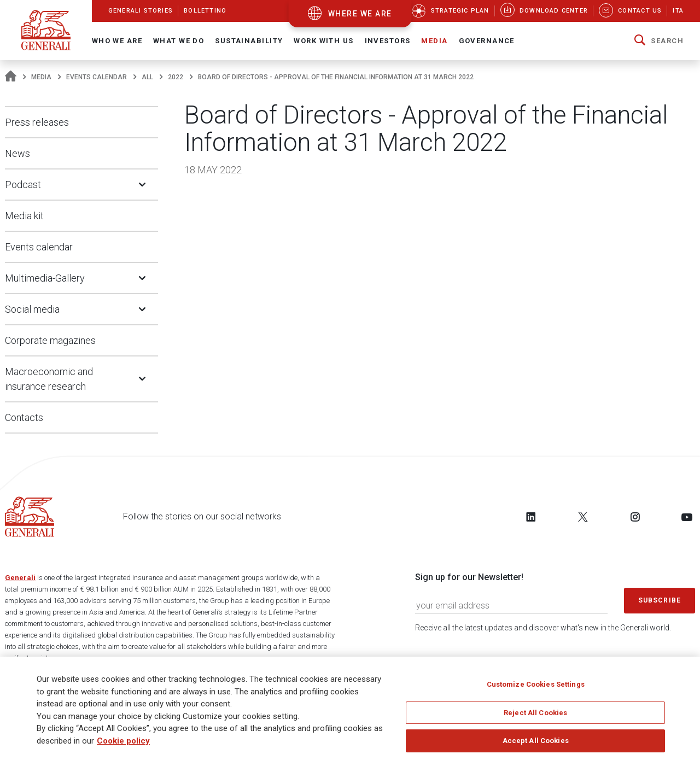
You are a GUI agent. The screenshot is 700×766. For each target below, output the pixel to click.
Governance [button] (487, 41)
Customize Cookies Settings (536, 688)
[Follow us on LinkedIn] (531, 517)
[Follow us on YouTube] (687, 517)
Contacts (24, 417)
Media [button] (434, 41)
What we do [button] (179, 41)
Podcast (23, 185)
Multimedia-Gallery (45, 278)
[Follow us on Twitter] (583, 517)
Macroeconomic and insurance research (49, 379)
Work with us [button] (323, 41)
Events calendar (97, 77)
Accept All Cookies (536, 744)
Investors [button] (388, 41)
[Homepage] (11, 77)
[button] (659, 41)
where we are (360, 14)
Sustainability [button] (249, 41)
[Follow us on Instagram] (635, 517)
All (147, 77)
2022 (176, 77)
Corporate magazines (50, 340)
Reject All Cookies (535, 716)
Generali (20, 578)
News (17, 153)
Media (41, 77)
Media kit (24, 216)
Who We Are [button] (117, 41)
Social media (32, 309)
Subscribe (660, 600)
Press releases (37, 122)
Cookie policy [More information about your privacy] (123, 744)
